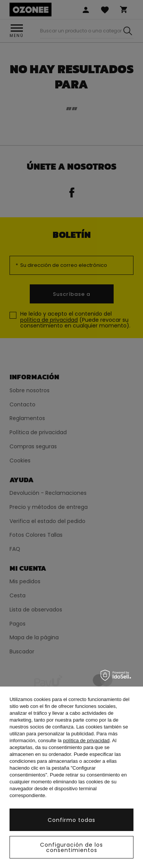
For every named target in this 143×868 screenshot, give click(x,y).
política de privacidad (86, 740)
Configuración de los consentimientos (71, 847)
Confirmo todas (71, 820)
